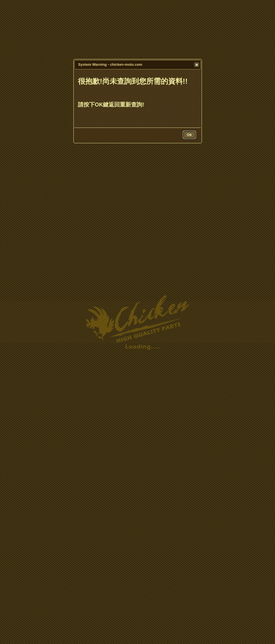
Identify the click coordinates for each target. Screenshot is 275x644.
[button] (197, 65)
